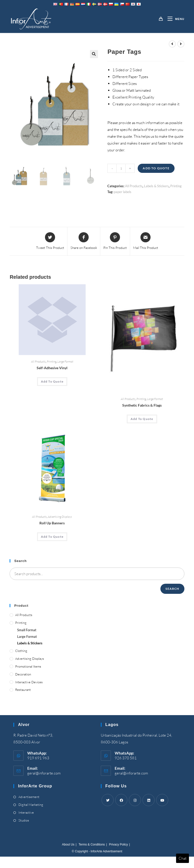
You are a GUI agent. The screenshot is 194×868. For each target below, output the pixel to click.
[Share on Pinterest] (115, 241)
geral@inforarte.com (44, 773)
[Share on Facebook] (84, 241)
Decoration (23, 674)
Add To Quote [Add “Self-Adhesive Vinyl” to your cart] (52, 381)
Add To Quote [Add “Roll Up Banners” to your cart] (52, 537)
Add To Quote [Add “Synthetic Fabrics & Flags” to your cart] (142, 419)
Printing (176, 186)
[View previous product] (172, 44)
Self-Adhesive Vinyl (52, 368)
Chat (183, 858)
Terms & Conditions (92, 844)
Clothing (21, 651)
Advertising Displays (60, 517)
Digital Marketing (31, 805)
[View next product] (181, 44)
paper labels (123, 192)
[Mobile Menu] (174, 19)
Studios (24, 820)
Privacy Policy (119, 844)
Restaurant (23, 690)
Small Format (27, 630)
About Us (68, 844)
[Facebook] (121, 800)
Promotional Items (28, 666)
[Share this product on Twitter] (50, 241)
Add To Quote (156, 168)
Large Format (65, 361)
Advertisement (29, 797)
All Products (134, 186)
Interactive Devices (29, 682)
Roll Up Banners (52, 523)
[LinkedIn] (149, 800)
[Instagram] (135, 800)
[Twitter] (108, 800)
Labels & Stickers (156, 186)
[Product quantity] (121, 168)
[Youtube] (162, 800)
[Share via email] (146, 241)
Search (172, 589)
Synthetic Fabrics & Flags (142, 405)
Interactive (26, 812)
